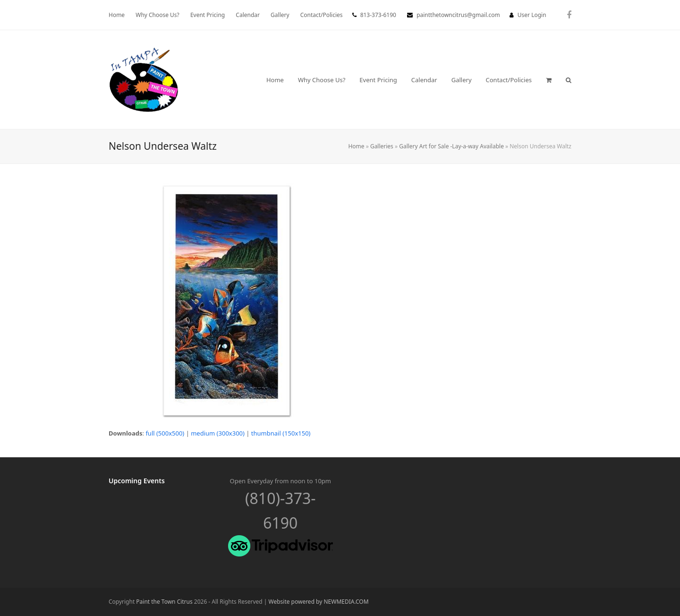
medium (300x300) (218, 433)
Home (356, 146)
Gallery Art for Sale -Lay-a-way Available (451, 146)
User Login (532, 15)
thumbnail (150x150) (281, 433)
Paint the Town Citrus (164, 602)
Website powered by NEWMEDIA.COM (319, 602)
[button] (549, 80)
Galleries (382, 146)
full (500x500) (165, 433)
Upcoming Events (137, 481)
